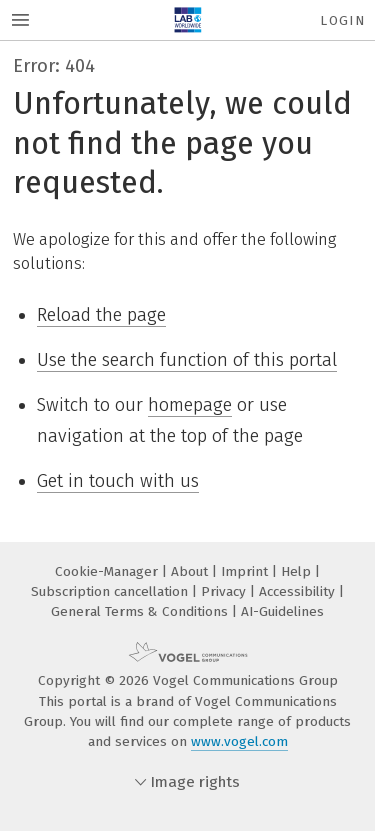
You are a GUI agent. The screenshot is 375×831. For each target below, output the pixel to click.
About (191, 571)
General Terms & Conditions (141, 611)
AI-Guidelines (282, 611)
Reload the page (101, 315)
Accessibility (299, 591)
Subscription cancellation (111, 591)
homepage (190, 405)
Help (298, 571)
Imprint (246, 571)
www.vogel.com (239, 741)
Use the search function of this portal (187, 360)
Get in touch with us (118, 481)
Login (342, 20)
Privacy (225, 591)
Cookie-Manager (108, 571)
